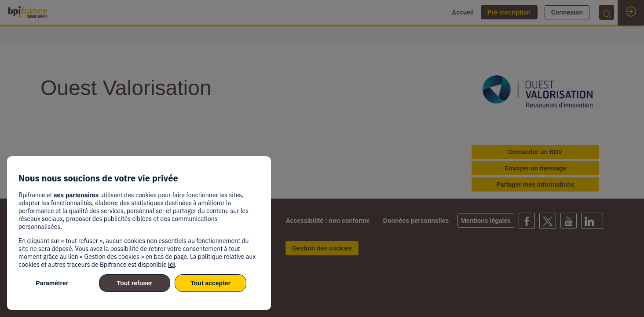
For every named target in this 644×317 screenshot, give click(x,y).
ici (172, 265)
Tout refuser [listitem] (135, 283)
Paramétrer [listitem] (52, 283)
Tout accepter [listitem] (210, 283)
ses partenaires (76, 195)
